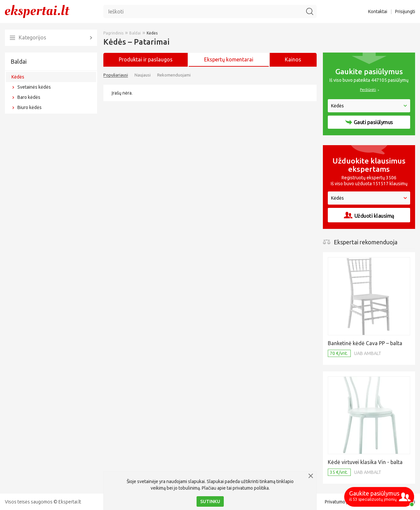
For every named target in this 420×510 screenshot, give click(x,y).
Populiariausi (116, 75)
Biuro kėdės (30, 107)
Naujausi (143, 75)
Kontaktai (378, 11)
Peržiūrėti (368, 90)
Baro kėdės (29, 97)
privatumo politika (251, 488)
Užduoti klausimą (369, 215)
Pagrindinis (113, 33)
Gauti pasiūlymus (369, 122)
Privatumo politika (343, 502)
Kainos (293, 59)
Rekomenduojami (174, 75)
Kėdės (18, 77)
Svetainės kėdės (34, 87)
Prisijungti (405, 11)
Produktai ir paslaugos (146, 59)
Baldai (19, 61)
